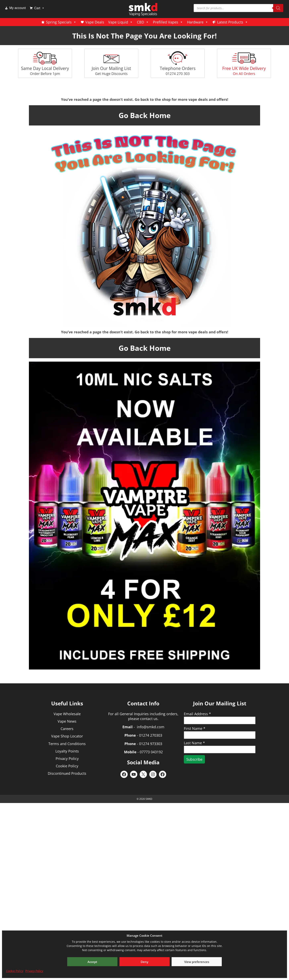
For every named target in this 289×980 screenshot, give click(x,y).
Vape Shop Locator (67, 736)
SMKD (149, 799)
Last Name (194, 743)
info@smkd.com (151, 727)
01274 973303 (151, 744)
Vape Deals (95, 22)
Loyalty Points (67, 751)
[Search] (278, 8)
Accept (92, 962)
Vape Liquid (121, 22)
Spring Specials (61, 22)
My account (17, 8)
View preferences (197, 962)
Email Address (197, 714)
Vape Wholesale (67, 714)
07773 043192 (151, 752)
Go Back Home (145, 115)
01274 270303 (151, 735)
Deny (144, 962)
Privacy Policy (34, 971)
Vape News (67, 721)
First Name (195, 728)
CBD (143, 22)
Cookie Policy (15, 971)
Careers (67, 729)
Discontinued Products (67, 773)
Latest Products (233, 22)
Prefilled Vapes (168, 22)
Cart (39, 8)
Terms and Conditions (67, 744)
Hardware (198, 22)
